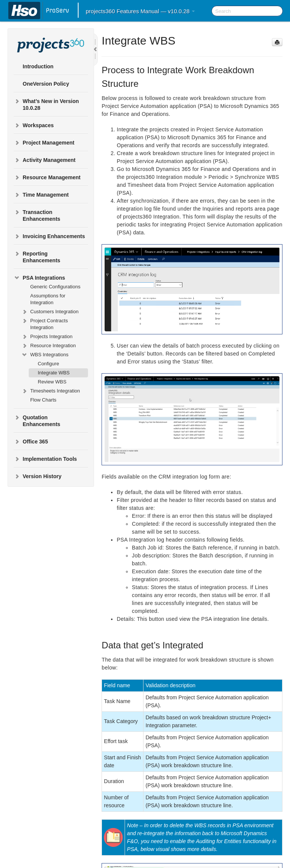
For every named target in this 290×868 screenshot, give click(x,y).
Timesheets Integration (51, 391)
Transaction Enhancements (37, 215)
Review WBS (52, 382)
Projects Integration (47, 337)
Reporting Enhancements (37, 256)
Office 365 (31, 442)
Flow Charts (43, 400)
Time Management (41, 195)
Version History (38, 476)
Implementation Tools (45, 459)
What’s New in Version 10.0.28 (46, 104)
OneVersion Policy (46, 84)
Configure (48, 364)
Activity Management (45, 160)
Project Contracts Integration (45, 323)
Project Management (44, 143)
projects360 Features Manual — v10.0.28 (140, 11)
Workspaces (34, 125)
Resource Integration (49, 346)
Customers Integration (50, 312)
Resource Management (47, 177)
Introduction (38, 66)
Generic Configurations (55, 287)
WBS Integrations (45, 355)
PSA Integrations (39, 278)
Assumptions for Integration (48, 299)
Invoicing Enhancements (49, 236)
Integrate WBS (54, 373)
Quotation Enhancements (37, 420)
